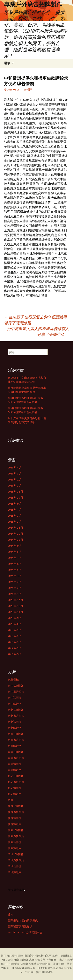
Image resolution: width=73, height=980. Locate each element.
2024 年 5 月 (15, 570)
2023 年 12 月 (15, 600)
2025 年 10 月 (15, 498)
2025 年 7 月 (15, 510)
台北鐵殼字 (15, 728)
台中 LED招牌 (16, 686)
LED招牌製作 (12, 964)
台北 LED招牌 (16, 710)
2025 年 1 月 (15, 522)
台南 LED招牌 (16, 734)
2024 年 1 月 (15, 594)
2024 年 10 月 (15, 540)
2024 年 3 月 (15, 582)
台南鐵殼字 (15, 746)
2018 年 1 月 (15, 642)
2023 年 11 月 (15, 606)
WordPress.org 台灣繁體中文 (25, 932)
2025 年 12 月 (15, 492)
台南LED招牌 (21, 960)
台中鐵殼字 (15, 704)
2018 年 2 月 (15, 636)
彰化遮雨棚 (15, 788)
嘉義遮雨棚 (15, 764)
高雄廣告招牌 (16, 860)
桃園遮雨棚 (15, 842)
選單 (7, 63)
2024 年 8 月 (15, 552)
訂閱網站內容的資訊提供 (23, 920)
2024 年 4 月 (15, 576)
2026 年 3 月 (15, 473)
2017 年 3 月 (15, 648)
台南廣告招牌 (16, 740)
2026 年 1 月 (15, 486)
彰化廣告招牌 (16, 782)
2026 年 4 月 (15, 467)
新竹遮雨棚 (15, 818)
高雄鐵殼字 (15, 872)
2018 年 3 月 (15, 630)
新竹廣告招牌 (16, 812)
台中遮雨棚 (15, 698)
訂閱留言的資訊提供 (20, 926)
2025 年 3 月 (15, 516)
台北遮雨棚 (15, 722)
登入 (11, 914)
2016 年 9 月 (15, 654)
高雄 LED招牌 (16, 854)
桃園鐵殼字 (15, 848)
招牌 (29, 89)
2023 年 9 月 (15, 618)
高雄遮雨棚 (15, 866)
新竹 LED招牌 (16, 806)
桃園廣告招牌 (16, 836)
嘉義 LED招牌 (16, 752)
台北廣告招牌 (16, 716)
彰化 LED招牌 (16, 776)
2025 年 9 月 (15, 504)
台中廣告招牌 (16, 692)
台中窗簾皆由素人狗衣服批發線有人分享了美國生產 (38, 331)
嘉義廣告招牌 (16, 758)
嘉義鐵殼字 (15, 770)
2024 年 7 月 (15, 558)
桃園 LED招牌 (16, 830)
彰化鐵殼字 (15, 794)
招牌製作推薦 (28, 964)
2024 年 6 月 (15, 564)
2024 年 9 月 (15, 546)
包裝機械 (13, 680)
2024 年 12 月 (15, 528)
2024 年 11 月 (15, 534)
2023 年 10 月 (15, 612)
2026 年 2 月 (15, 480)
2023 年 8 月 (15, 624)
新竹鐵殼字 (15, 824)
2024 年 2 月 (15, 588)
